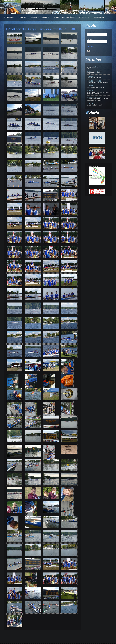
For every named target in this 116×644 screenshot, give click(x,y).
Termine (22, 17)
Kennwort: (90, 39)
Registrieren (90, 46)
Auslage (35, 17)
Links (57, 17)
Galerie (45, 17)
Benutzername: (91, 32)
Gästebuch (99, 17)
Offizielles (83, 17)
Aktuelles (9, 17)
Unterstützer (69, 17)
